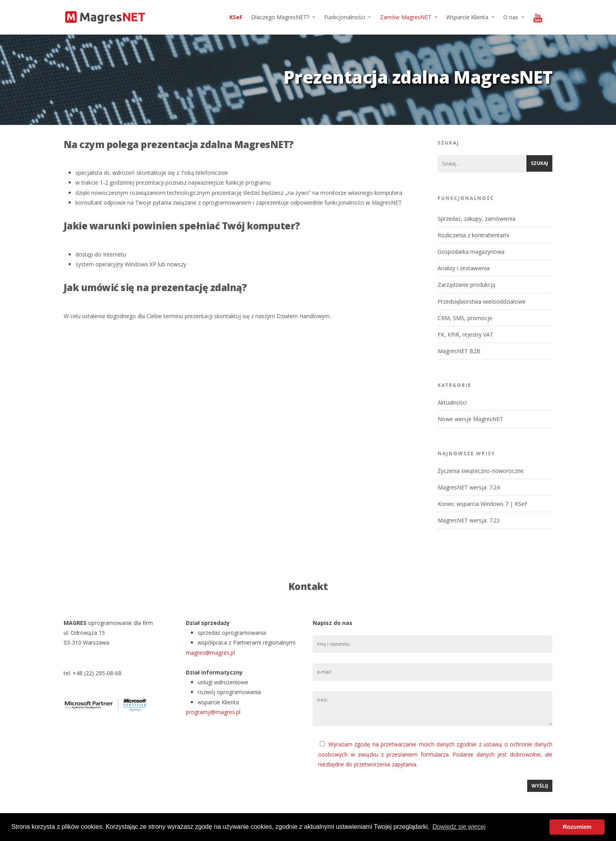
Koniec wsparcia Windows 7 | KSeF (483, 504)
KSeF (236, 17)
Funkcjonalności (348, 17)
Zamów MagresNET (409, 17)
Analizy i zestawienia (464, 268)
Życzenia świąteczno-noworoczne (481, 471)
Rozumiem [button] (577, 827)
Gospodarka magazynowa (471, 252)
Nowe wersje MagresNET (470, 419)
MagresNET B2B (459, 351)
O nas (514, 17)
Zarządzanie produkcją (467, 285)
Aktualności (452, 402)
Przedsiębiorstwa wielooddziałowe (482, 301)
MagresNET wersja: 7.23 (469, 520)
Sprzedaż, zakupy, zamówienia (477, 219)
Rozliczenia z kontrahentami (473, 235)
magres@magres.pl (210, 653)
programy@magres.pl (213, 712)
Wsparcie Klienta (471, 17)
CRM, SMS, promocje (465, 318)
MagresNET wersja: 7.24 (469, 487)
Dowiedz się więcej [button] (459, 827)
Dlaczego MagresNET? (284, 17)
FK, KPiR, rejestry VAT (466, 334)
